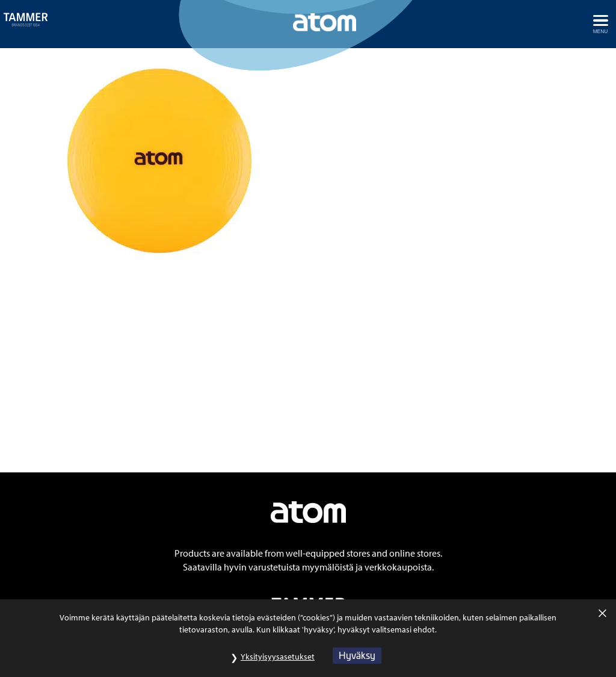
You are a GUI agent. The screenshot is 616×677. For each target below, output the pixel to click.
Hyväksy (357, 662)
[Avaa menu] (600, 24)
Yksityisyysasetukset (278, 663)
